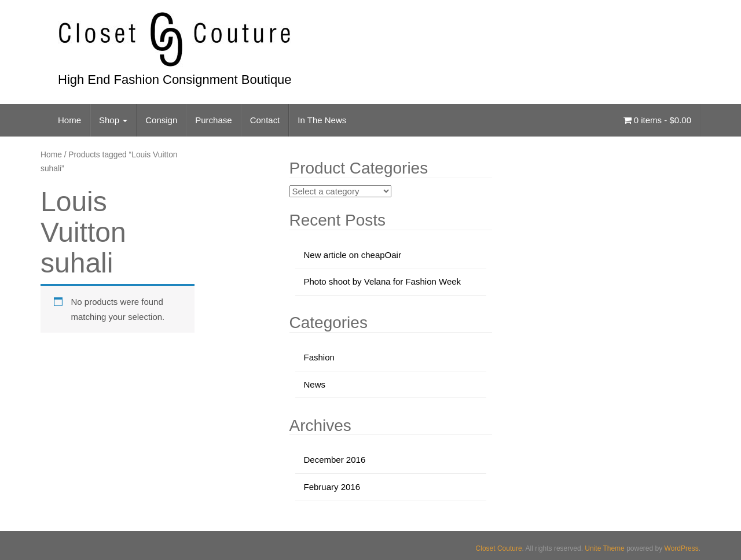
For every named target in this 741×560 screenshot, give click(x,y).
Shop (113, 120)
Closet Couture (499, 548)
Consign (161, 120)
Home (69, 120)
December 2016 (335, 460)
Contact (265, 120)
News (315, 384)
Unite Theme (604, 548)
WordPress (682, 548)
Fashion (319, 357)
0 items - (657, 120)
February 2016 (332, 487)
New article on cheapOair (353, 255)
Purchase (213, 120)
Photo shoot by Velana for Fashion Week (383, 281)
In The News (322, 120)
